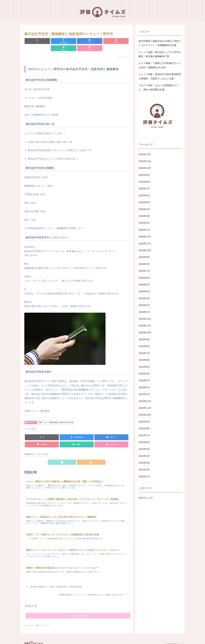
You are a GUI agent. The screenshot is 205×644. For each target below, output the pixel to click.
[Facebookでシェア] (50, 41)
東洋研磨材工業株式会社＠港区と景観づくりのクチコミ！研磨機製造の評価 (160, 43)
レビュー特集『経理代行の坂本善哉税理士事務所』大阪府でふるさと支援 (160, 76)
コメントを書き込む (78, 611)
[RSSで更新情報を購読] (80, 455)
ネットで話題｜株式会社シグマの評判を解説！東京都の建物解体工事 (160, 54)
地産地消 (54, 415)
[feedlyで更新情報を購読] (74, 455)
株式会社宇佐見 (67, 415)
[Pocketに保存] (85, 41)
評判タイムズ (31, 415)
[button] (121, 41)
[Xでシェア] (33, 41)
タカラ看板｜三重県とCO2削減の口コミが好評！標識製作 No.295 (160, 65)
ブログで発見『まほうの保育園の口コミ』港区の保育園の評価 (159, 88)
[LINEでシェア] (103, 41)
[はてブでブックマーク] (68, 41)
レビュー (44, 415)
